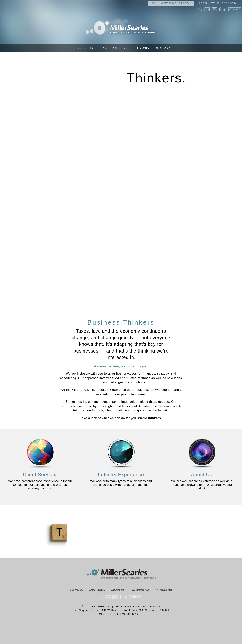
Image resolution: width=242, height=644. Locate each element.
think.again (163, 48)
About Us (120, 48)
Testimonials (142, 48)
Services (79, 48)
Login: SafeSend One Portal (171, 3)
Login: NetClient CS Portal (218, 3)
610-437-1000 (111, 614)
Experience (99, 48)
